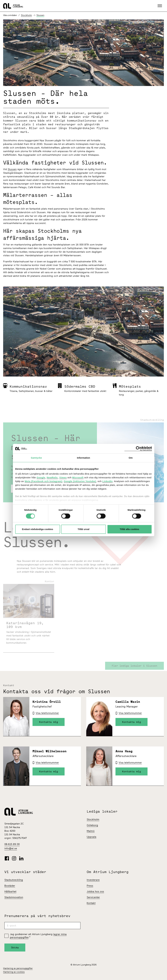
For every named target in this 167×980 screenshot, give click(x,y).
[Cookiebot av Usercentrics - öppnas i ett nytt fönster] (138, 448)
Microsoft (78, 477)
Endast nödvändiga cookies (38, 529)
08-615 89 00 (12, 844)
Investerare (93, 880)
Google (41, 477)
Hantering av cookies (14, 972)
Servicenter (93, 897)
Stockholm (26, 15)
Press (90, 886)
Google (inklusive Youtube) (80, 481)
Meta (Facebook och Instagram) (44, 481)
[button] (160, 6)
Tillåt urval (83, 529)
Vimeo (63, 477)
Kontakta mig (49, 722)
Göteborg (92, 825)
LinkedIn (107, 481)
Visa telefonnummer (47, 713)
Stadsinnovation (14, 897)
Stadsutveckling (14, 880)
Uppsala (92, 837)
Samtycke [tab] (36, 458)
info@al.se (11, 848)
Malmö (91, 831)
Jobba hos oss (95, 891)
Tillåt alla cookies (129, 529)
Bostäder (10, 886)
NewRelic (52, 477)
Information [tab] (84, 458)
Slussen (40, 15)
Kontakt (91, 903)
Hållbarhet (10, 891)
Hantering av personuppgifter (18, 968)
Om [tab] (131, 458)
